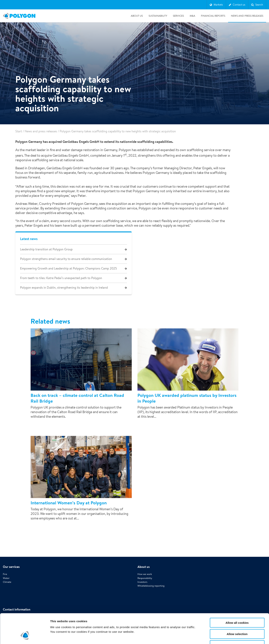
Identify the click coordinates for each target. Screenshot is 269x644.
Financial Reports (213, 16)
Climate (7, 569)
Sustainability (158, 16)
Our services (11, 554)
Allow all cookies (237, 597)
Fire (5, 561)
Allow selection (237, 609)
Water (6, 565)
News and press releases (247, 16)
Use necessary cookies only (237, 620)
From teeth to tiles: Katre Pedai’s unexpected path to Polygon (61, 278)
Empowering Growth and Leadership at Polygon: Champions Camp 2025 (68, 268)
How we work (145, 561)
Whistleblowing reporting (151, 573)
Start (19, 131)
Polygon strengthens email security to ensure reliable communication (66, 259)
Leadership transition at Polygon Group (46, 249)
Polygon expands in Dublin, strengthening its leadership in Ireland (64, 288)
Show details (201, 636)
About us (137, 16)
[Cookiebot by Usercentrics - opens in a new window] (25, 637)
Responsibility (145, 565)
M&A (192, 16)
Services (178, 16)
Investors (142, 569)
